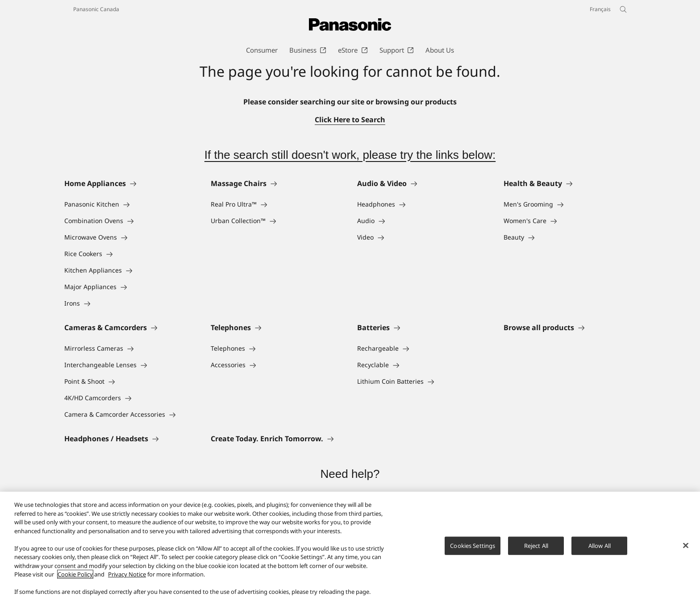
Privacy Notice (127, 578)
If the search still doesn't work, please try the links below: (350, 155)
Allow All (600, 549)
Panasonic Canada (96, 9)
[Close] (686, 549)
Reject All (536, 549)
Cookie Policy (75, 578)
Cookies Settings (473, 549)
